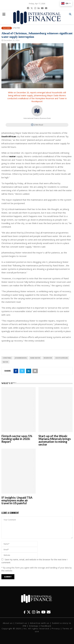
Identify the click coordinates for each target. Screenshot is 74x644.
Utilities (16, 28)
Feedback (46, 626)
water (5, 362)
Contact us (21, 623)
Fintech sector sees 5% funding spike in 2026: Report (17, 439)
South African (61, 358)
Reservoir (48, 358)
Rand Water (35, 358)
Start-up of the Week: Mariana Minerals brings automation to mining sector (55, 440)
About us (8, 623)
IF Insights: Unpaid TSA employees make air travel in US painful (17, 500)
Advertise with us (40, 623)
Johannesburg (21, 358)
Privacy (56, 629)
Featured (7, 28)
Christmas (7, 358)
